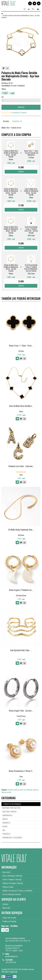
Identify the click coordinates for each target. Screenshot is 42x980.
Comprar (21, 107)
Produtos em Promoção (9, 921)
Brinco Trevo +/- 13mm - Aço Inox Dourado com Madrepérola (31, 153)
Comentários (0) (17, 121)
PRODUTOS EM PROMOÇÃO (12, 804)
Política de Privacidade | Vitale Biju (13, 883)
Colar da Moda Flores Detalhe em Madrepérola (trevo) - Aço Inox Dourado (31, 192)
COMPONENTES (7, 815)
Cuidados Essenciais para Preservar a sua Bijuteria (17, 891)
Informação (9, 867)
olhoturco (36, 790)
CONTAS (5, 819)
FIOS (4, 830)
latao (21, 790)
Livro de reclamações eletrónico (12, 894)
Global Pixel (14, 972)
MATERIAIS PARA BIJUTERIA (11, 808)
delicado (4, 792)
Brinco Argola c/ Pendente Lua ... (21, 590)
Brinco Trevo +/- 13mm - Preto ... (21, 345)
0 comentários (15, 112)
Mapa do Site (6, 908)
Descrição (6, 121)
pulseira (9, 792)
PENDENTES (6, 834)
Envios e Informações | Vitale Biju (12, 876)
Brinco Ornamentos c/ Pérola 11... (21, 771)
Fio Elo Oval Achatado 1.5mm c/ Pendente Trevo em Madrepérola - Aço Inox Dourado (31, 268)
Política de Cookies (8, 887)
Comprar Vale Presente (9, 918)
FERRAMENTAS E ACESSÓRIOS (12, 838)
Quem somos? (7, 872)
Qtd (2, 97)
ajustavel (17, 790)
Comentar (24, 112)
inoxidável (10, 790)
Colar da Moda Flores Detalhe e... (21, 406)
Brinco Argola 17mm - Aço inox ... (21, 711)
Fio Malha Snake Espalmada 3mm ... (21, 530)
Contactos (5, 904)
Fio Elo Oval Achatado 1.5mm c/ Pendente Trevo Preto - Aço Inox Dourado (31, 230)
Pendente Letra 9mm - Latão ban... (21, 466)
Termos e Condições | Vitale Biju (12, 879)
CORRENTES (6, 823)
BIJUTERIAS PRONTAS (9, 812)
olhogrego (30, 790)
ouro (25, 790)
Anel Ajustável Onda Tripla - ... (21, 650)
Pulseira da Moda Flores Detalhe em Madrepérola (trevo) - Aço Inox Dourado (21, 16)
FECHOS (5, 826)
